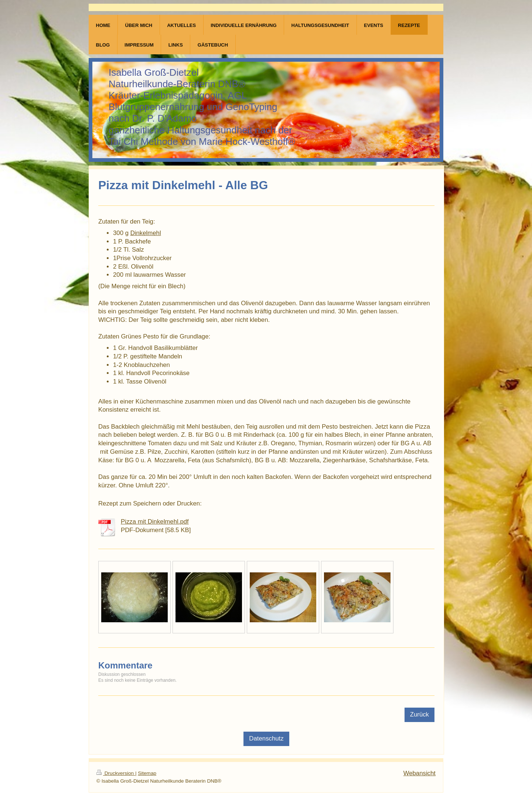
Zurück (420, 714)
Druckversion (116, 773)
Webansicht (420, 773)
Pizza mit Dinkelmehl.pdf (155, 522)
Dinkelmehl (146, 233)
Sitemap (147, 773)
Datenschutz (266, 738)
